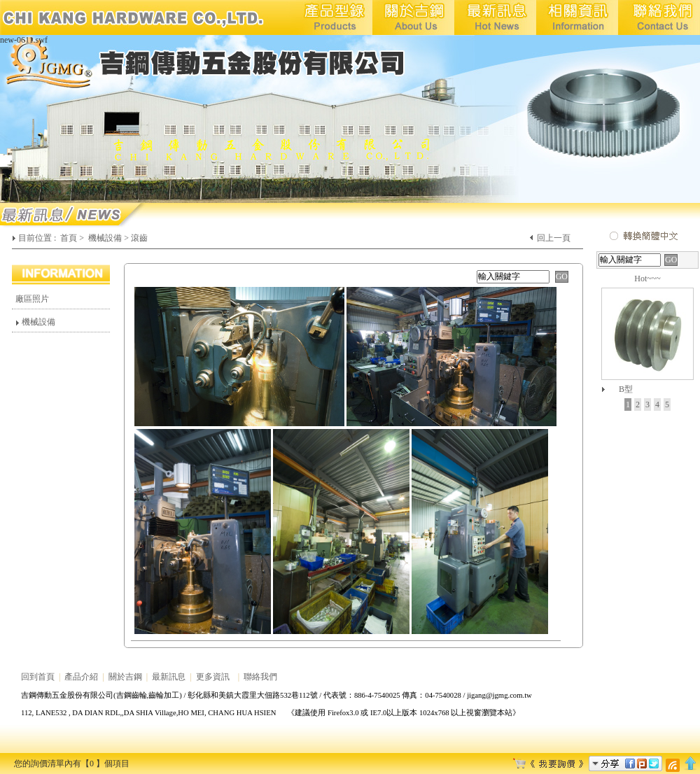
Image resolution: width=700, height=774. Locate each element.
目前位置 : (38, 238)
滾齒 (139, 238)
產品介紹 (81, 677)
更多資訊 (213, 677)
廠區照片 (32, 299)
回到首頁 (38, 677)
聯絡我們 (260, 677)
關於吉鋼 (125, 677)
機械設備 (105, 238)
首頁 (69, 238)
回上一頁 (554, 238)
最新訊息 (169, 677)
